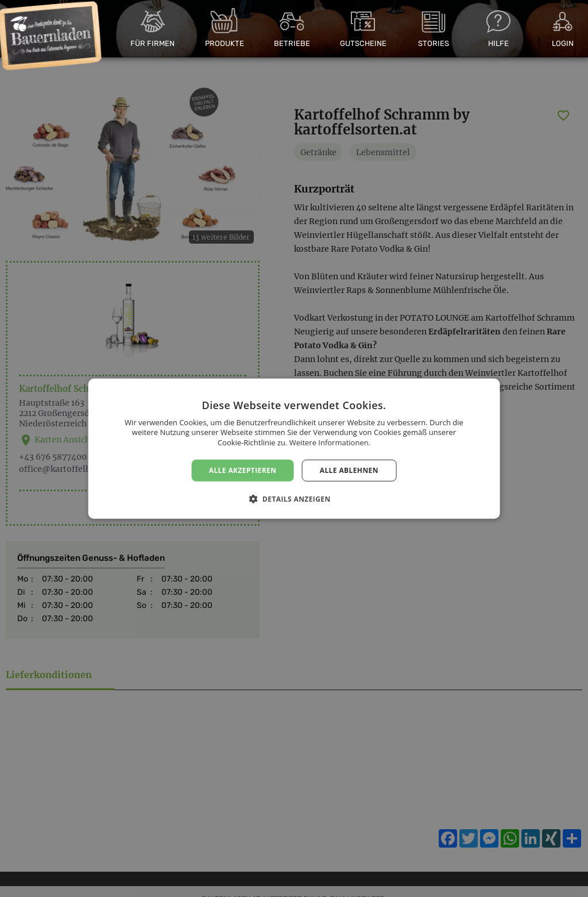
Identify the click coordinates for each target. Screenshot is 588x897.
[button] (294, 499)
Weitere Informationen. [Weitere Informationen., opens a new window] (330, 442)
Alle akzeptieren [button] (243, 470)
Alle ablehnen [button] (349, 470)
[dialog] (294, 448)
